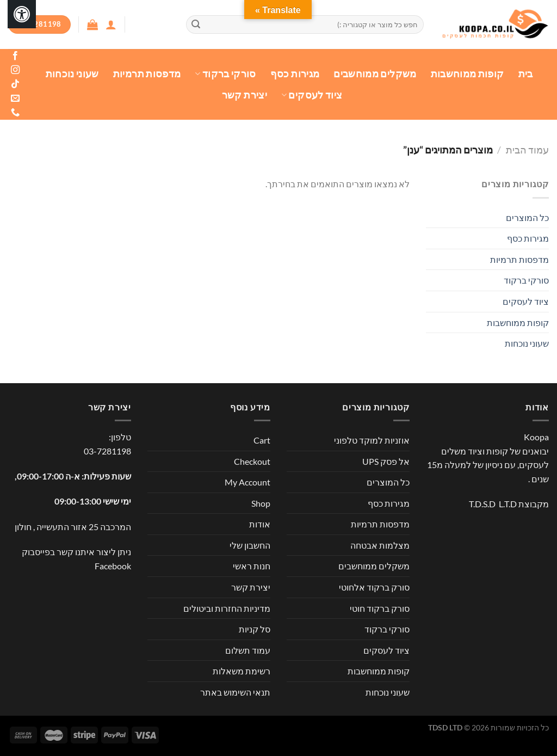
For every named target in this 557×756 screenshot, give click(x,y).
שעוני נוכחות (72, 74)
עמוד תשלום (248, 650)
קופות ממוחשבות (468, 74)
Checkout (252, 461)
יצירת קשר (245, 95)
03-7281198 (107, 451)
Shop (261, 503)
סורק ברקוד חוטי (380, 608)
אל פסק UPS (386, 461)
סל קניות (255, 629)
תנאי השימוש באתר (235, 692)
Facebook (113, 566)
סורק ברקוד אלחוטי (374, 587)
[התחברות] (111, 24)
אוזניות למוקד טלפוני (372, 440)
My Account (247, 482)
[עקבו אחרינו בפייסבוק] (15, 56)
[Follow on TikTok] (15, 84)
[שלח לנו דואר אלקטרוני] (15, 99)
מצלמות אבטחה (380, 545)
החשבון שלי (250, 545)
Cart (262, 440)
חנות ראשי (252, 566)
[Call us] (15, 113)
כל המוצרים (527, 217)
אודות (260, 524)
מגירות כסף (295, 74)
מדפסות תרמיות (147, 74)
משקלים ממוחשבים (375, 74)
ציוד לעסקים (312, 95)
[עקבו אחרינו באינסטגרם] (15, 70)
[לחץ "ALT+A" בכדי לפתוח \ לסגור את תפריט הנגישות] (22, 14)
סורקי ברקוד (225, 74)
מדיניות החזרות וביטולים (227, 608)
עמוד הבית (527, 150)
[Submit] (196, 24)
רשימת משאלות (242, 671)
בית (526, 74)
